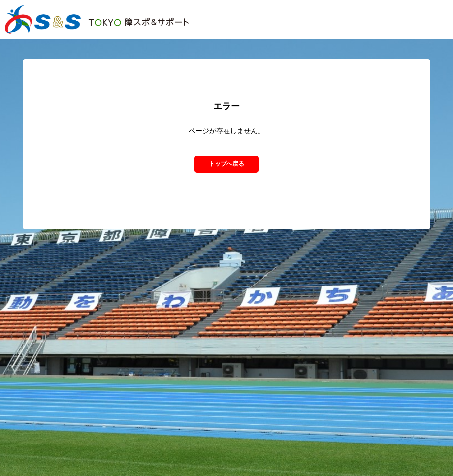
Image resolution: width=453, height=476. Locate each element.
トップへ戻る (226, 164)
